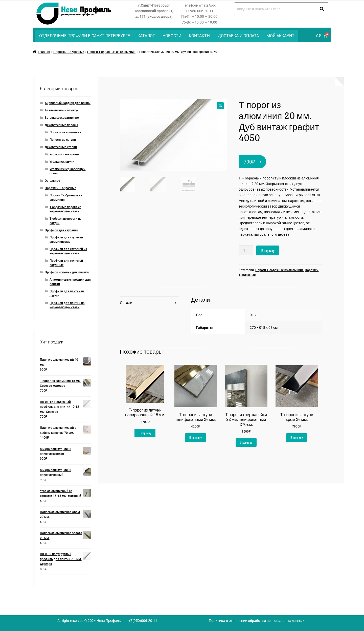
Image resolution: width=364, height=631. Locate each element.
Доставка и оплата (238, 36)
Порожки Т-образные (69, 52)
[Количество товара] (246, 250)
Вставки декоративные (62, 118)
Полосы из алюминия (65, 132)
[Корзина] (322, 36)
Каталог (146, 36)
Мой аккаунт (280, 36)
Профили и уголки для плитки (67, 272)
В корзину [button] (145, 433)
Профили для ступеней (61, 230)
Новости (172, 36)
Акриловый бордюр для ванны (68, 103)
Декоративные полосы (61, 125)
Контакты (200, 36)
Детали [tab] (126, 303)
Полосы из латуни (63, 140)
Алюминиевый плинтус (62, 110)
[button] (220, 106)
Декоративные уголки (61, 147)
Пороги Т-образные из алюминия (111, 52)
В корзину (268, 251)
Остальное (52, 181)
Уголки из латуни (62, 162)
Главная (44, 52)
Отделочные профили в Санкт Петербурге (85, 36)
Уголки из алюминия (65, 154)
